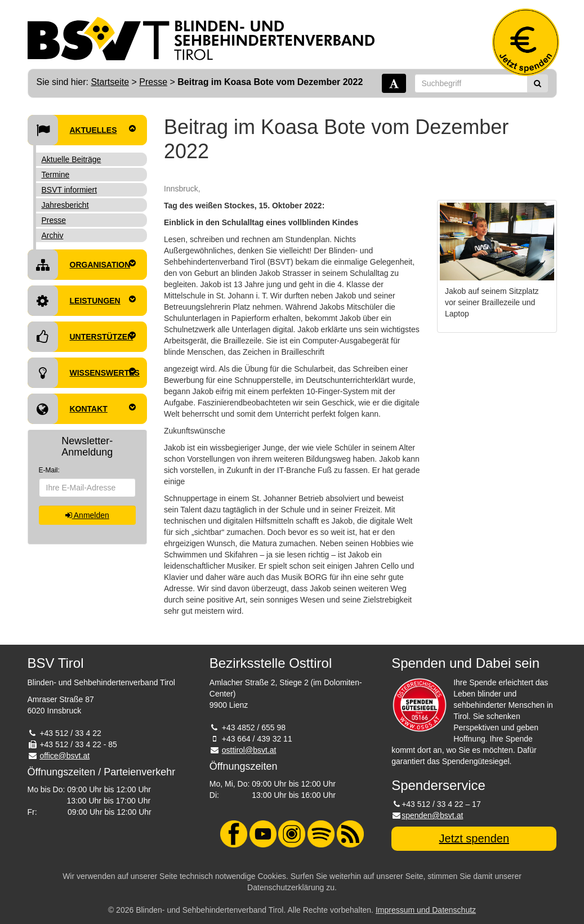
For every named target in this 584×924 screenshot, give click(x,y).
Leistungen (82, 301)
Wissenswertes (84, 373)
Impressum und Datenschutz (426, 910)
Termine (56, 175)
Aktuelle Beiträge (72, 159)
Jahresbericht (65, 205)
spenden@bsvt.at (432, 815)
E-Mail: (49, 470)
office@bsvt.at (64, 756)
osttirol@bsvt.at (249, 750)
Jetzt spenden (474, 838)
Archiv (53, 235)
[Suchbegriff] (471, 83)
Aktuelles (82, 130)
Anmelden (87, 515)
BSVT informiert (70, 190)
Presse (153, 82)
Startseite (110, 82)
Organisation (82, 265)
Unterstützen (82, 337)
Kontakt (82, 409)
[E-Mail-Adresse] (88, 488)
